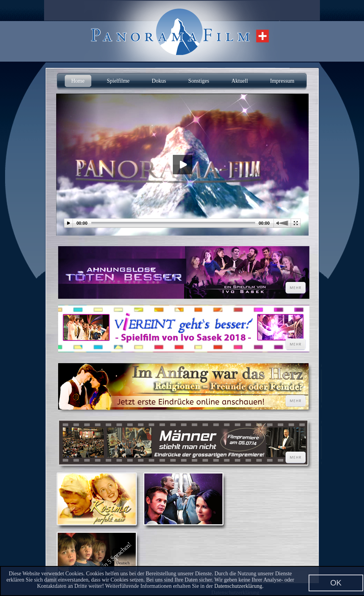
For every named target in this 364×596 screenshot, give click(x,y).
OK (336, 583)
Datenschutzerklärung (238, 586)
